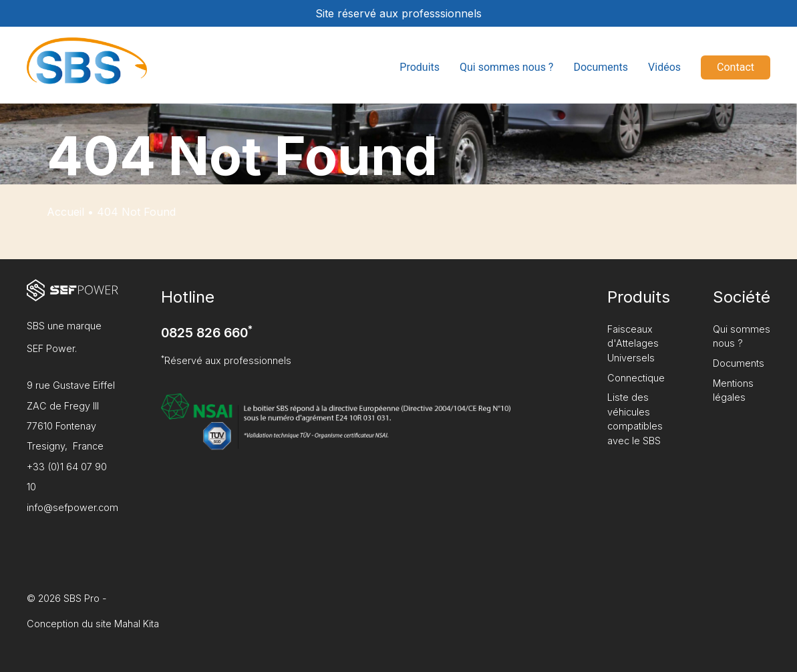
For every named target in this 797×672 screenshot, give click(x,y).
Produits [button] (420, 67)
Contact (736, 67)
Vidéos (664, 67)
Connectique (636, 378)
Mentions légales (733, 390)
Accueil (65, 212)
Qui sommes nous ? (506, 67)
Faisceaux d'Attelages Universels (633, 343)
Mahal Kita (137, 624)
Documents (601, 67)
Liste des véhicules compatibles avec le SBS (635, 419)
